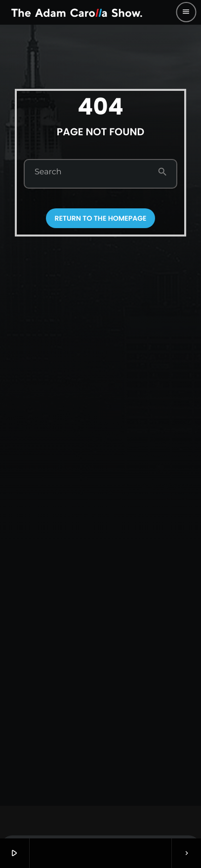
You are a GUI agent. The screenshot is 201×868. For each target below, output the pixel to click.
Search (48, 172)
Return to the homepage (101, 218)
